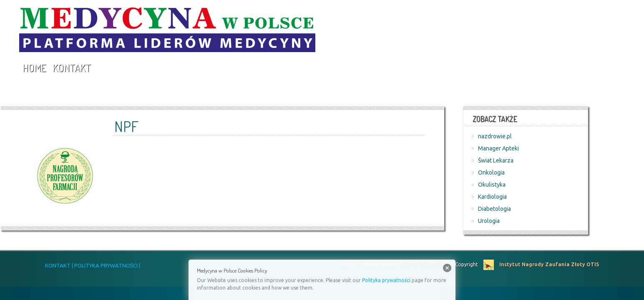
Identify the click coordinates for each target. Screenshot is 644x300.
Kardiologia (492, 197)
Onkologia (491, 172)
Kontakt (72, 68)
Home (34, 68)
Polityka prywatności (386, 280)
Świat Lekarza (496, 160)
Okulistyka (492, 185)
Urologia (489, 221)
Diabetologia (494, 209)
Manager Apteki (498, 148)
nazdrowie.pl (495, 136)
